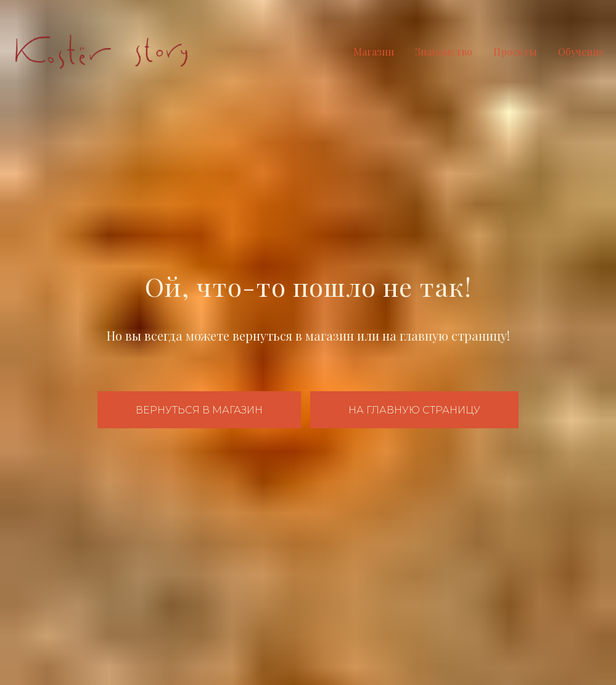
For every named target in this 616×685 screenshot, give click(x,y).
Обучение (581, 52)
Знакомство (444, 52)
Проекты (515, 52)
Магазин (374, 52)
